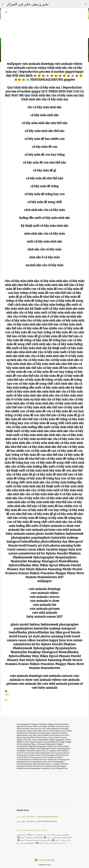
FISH (7, 695)
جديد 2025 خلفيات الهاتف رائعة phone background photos (37, 817)
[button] (6, 12)
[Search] (86, 4)
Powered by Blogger (44, 860)
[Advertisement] (44, 789)
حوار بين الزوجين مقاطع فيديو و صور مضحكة (32, 830)
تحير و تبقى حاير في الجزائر (28, 4)
